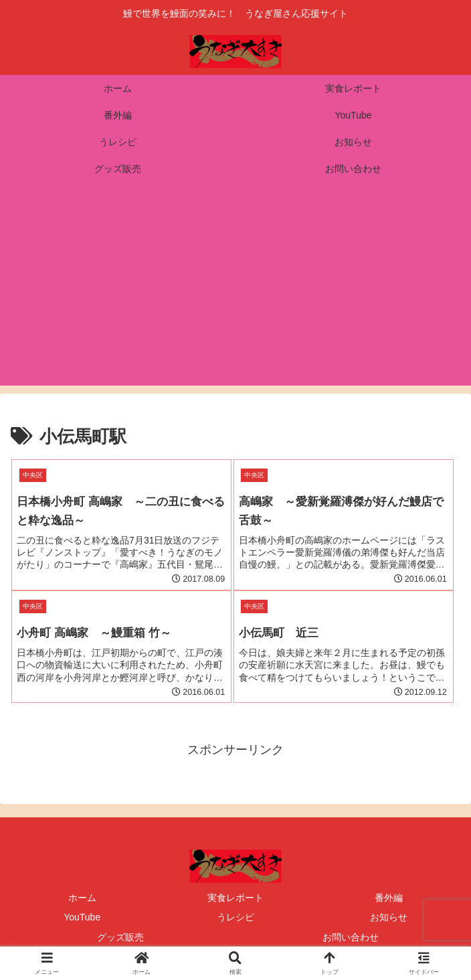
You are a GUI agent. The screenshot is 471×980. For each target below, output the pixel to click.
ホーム (82, 898)
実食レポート (235, 898)
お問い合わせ (351, 937)
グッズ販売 (120, 937)
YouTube (82, 917)
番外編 (389, 898)
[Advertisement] (235, 292)
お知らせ (389, 917)
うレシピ (235, 917)
